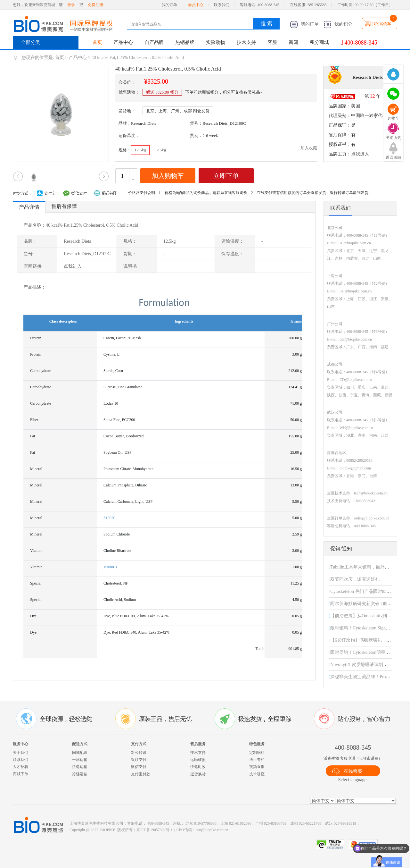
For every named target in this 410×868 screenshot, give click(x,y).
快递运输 (80, 767)
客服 (272, 42)
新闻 (293, 42)
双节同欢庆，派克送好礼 (355, 579)
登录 (71, 5)
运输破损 (198, 760)
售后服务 (198, 744)
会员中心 (196, 5)
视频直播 (257, 767)
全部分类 (30, 42)
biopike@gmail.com (355, 468)
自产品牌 (154, 42)
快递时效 (198, 767)
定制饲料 (257, 753)
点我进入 (360, 154)
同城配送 (80, 753)
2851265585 (317, 5)
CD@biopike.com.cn (356, 380)
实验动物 (216, 42)
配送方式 (80, 744)
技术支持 (246, 42)
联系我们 (222, 5)
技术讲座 (257, 774)
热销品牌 (185, 42)
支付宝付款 (141, 774)
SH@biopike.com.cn (356, 291)
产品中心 (123, 42)
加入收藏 (307, 148)
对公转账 (139, 753)
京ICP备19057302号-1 (155, 830)
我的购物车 (381, 24)
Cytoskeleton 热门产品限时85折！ (363, 591)
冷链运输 (80, 774)
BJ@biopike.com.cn (355, 243)
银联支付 (139, 760)
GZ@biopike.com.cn (356, 339)
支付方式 (139, 744)
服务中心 (20, 744)
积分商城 (319, 42)
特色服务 (257, 744)
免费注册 (95, 5)
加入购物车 (168, 176)
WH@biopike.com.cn (356, 428)
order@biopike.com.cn (372, 518)
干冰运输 (80, 760)
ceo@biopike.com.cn (212, 830)
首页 (97, 42)
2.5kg (161, 150)
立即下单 (226, 176)
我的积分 (338, 24)
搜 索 (266, 24)
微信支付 (139, 767)
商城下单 (20, 774)
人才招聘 (20, 767)
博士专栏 (257, 760)
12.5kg (140, 150)
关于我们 (20, 753)
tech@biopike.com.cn (371, 493)
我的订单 (169, 5)
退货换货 (198, 774)
